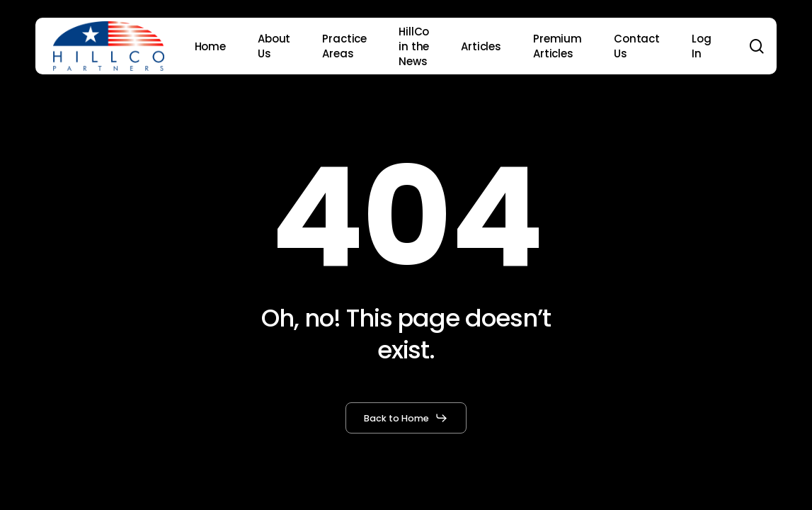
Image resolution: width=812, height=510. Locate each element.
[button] (406, 418)
